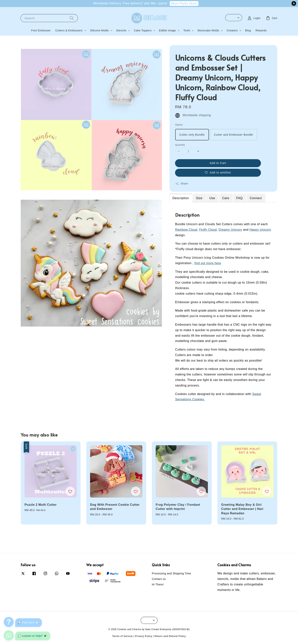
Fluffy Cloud (208, 230)
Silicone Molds (99, 30)
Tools (187, 30)
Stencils (121, 30)
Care (226, 198)
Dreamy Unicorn (230, 230)
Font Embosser (41, 30)
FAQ (239, 198)
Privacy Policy (144, 636)
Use (212, 198)
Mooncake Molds (208, 30)
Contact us (159, 579)
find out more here (208, 263)
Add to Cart (218, 163)
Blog (248, 30)
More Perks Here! (184, 4)
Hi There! (158, 584)
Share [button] (182, 184)
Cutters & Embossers (69, 30)
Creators (232, 30)
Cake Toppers (143, 30)
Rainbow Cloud (186, 230)
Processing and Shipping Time (171, 573)
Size (199, 198)
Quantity (180, 145)
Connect (256, 198)
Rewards (261, 30)
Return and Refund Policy (170, 636)
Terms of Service (122, 636)
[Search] (72, 18)
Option (179, 125)
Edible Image (168, 30)
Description (181, 198)
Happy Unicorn (260, 230)
